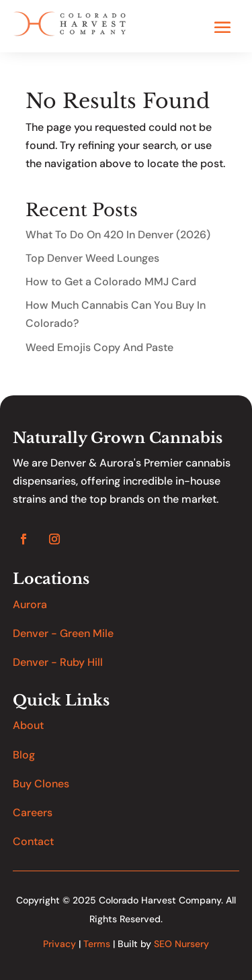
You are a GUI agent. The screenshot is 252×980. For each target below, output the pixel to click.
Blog (24, 755)
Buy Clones (41, 784)
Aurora (30, 604)
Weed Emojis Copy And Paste (99, 347)
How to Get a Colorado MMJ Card (111, 282)
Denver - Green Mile (63, 633)
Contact (33, 841)
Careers (33, 813)
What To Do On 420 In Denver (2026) (118, 235)
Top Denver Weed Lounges (92, 258)
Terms (97, 944)
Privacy (59, 944)
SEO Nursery (181, 944)
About (28, 725)
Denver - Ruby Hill (58, 662)
